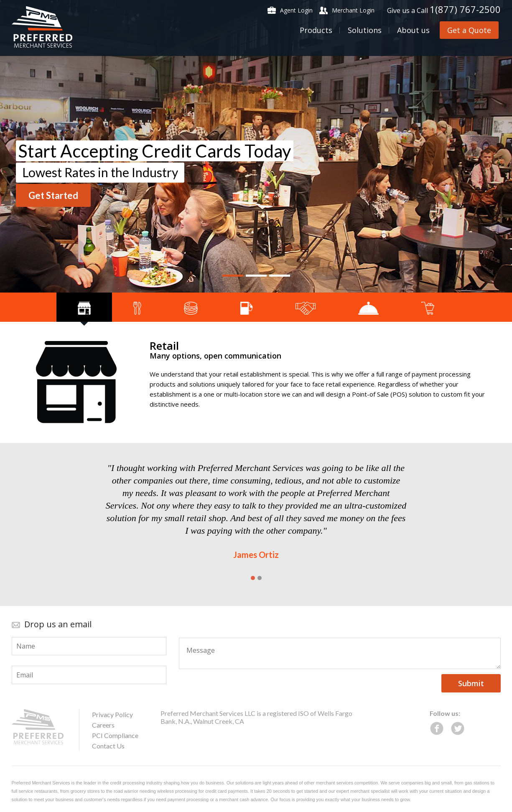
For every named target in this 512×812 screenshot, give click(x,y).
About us (413, 30)
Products (316, 30)
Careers (103, 725)
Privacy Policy (112, 714)
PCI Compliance (115, 735)
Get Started (53, 195)
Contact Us (108, 746)
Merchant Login (353, 10)
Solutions (365, 30)
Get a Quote (469, 30)
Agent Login (296, 10)
